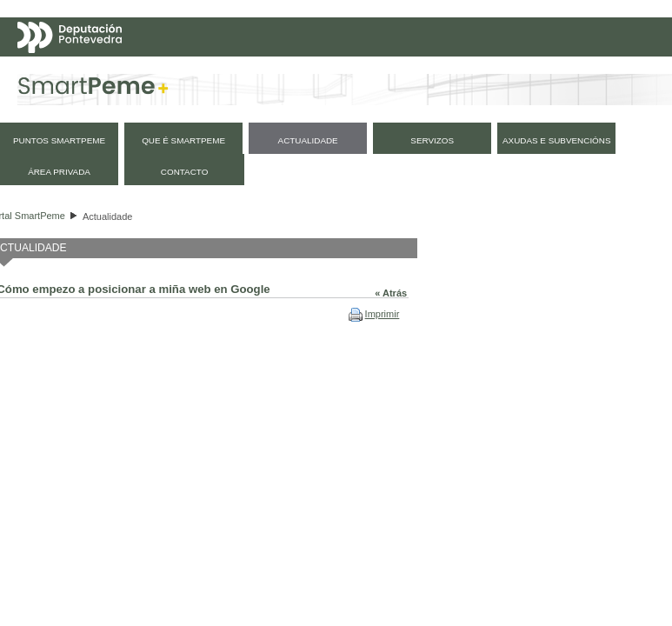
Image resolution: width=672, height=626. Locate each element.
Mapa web (67, 107)
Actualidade (108, 216)
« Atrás (391, 293)
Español (565, 72)
